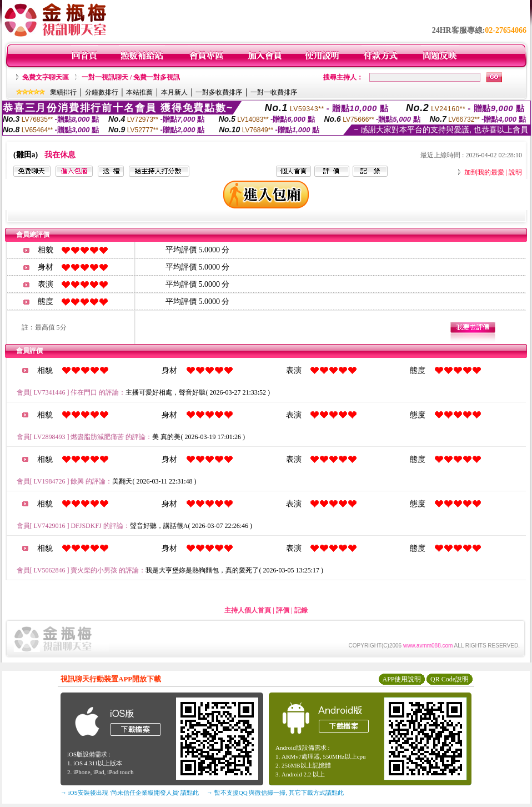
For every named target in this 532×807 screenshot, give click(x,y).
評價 (283, 610)
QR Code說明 (450, 679)
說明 (515, 172)
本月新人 (174, 92)
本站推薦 (139, 92)
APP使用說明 (401, 679)
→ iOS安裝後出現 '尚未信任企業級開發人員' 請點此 (130, 793)
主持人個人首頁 (248, 610)
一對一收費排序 (274, 92)
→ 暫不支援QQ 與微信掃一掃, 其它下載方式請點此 (275, 793)
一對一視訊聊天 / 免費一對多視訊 (131, 77)
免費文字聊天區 (46, 77)
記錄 (301, 610)
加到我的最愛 (484, 172)
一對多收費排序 (219, 92)
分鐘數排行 (102, 92)
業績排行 (63, 92)
